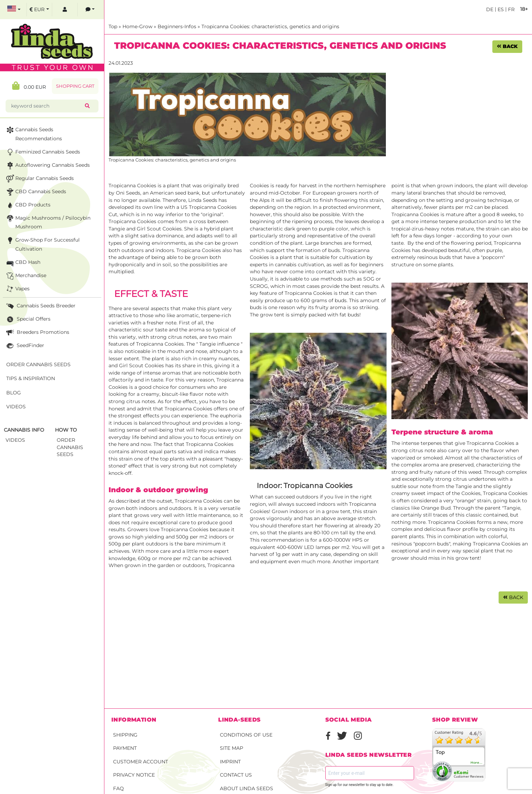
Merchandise (26, 276)
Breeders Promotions (37, 333)
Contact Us (236, 775)
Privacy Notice (134, 775)
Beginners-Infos (177, 26)
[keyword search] (47, 106)
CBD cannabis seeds (35, 192)
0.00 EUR (29, 86)
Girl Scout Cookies (159, 229)
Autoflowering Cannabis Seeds (47, 166)
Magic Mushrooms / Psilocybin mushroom (48, 222)
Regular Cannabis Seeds (39, 179)
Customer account (141, 762)
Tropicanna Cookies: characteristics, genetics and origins (270, 26)
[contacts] (90, 10)
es (500, 9)
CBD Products (28, 205)
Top (113, 26)
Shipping (125, 735)
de (490, 9)
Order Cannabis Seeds (38, 364)
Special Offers (28, 319)
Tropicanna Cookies (132, 186)
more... (477, 763)
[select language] (14, 10)
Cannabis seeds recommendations (33, 133)
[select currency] (39, 10)
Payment (125, 748)
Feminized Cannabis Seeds (42, 152)
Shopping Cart (75, 86)
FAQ (118, 788)
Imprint (230, 762)
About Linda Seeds (247, 788)
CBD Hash (23, 263)
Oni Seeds (128, 193)
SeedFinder (25, 346)
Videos (16, 407)
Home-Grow (137, 26)
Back (507, 46)
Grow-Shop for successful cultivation (42, 244)
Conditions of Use (246, 735)
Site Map (232, 748)
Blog (14, 393)
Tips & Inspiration (31, 378)
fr (511, 9)
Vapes (17, 289)
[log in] (65, 10)
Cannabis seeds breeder (40, 306)
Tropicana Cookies (505, 493)
